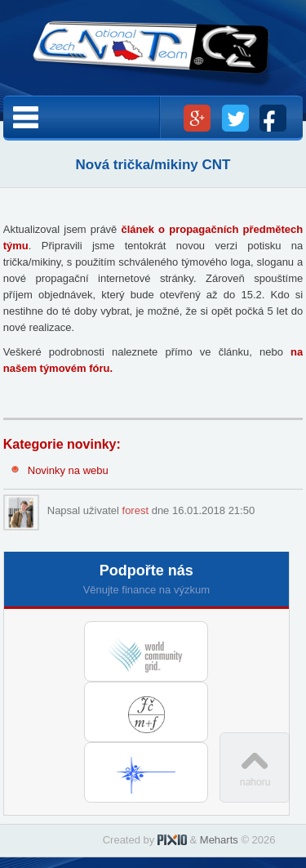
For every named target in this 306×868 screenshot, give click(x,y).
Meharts (219, 840)
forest (136, 510)
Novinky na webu (68, 470)
